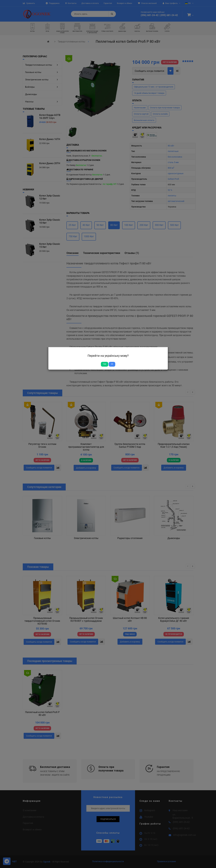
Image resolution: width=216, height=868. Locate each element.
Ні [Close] (112, 364)
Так (105, 364)
